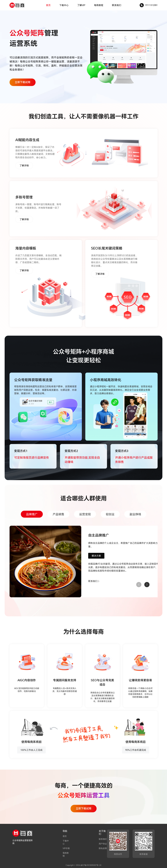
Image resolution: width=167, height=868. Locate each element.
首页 (48, 5)
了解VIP (81, 5)
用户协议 (103, 844)
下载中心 (64, 5)
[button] (147, 585)
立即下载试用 (23, 82)
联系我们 (117, 5)
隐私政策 (103, 848)
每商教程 (99, 5)
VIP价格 (66, 848)
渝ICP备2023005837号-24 (91, 865)
